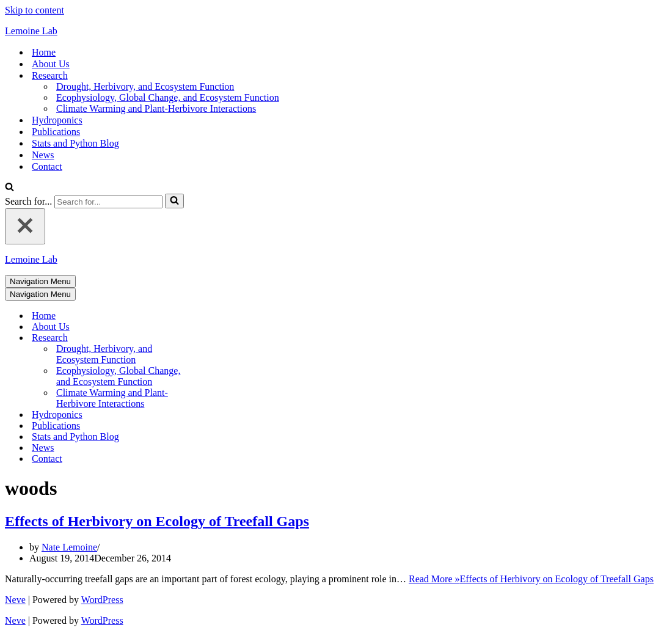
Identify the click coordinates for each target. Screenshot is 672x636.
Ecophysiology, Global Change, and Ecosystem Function (168, 97)
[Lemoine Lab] (336, 31)
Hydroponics (57, 120)
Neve (15, 600)
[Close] (25, 226)
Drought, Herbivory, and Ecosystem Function (145, 86)
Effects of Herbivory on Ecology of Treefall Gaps (157, 521)
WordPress (102, 600)
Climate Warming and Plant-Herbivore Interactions (156, 108)
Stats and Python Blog (75, 143)
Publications (56, 132)
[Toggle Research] (219, 338)
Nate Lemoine (69, 547)
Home (44, 52)
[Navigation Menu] (40, 281)
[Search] (9, 188)
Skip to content (35, 10)
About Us (51, 64)
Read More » (531, 579)
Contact (47, 166)
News (43, 155)
